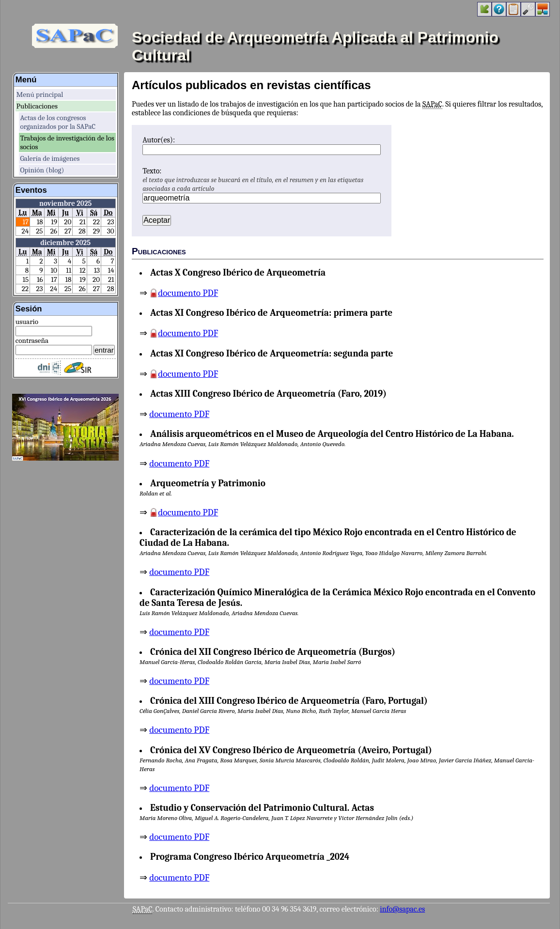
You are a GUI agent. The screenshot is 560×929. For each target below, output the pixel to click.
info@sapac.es (402, 909)
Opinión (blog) (42, 170)
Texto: (152, 171)
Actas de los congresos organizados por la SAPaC (58, 122)
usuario (27, 322)
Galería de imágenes (50, 158)
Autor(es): (159, 140)
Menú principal (40, 94)
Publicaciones (37, 106)
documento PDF (188, 293)
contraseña (32, 341)
